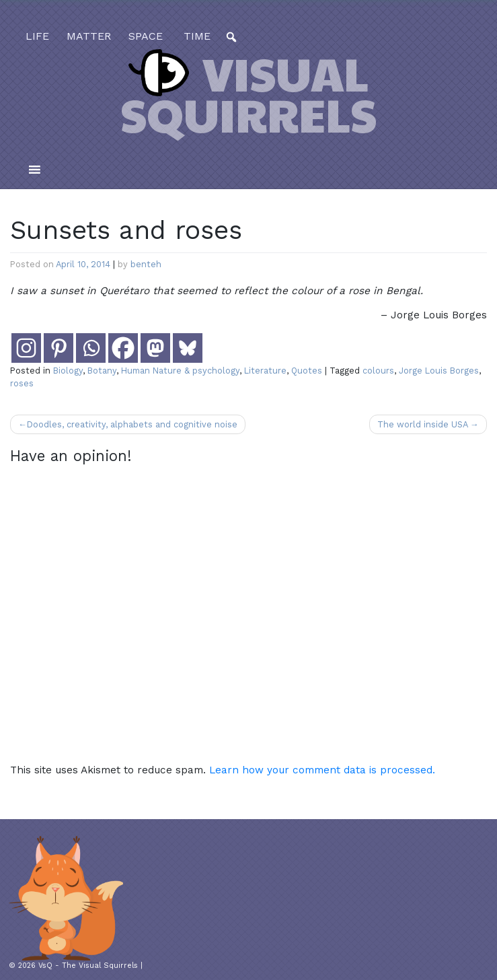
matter (89, 36)
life (37, 36)
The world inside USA (422, 424)
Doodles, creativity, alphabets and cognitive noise (132, 424)
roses (22, 383)
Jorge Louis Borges (439, 371)
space (146, 36)
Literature (265, 371)
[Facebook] (123, 348)
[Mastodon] (155, 348)
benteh (146, 264)
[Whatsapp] (91, 348)
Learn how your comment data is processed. (322, 770)
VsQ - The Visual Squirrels (88, 966)
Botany (102, 371)
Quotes (307, 371)
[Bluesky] (188, 348)
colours (378, 371)
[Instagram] (26, 348)
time (195, 36)
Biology (68, 371)
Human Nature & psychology (180, 371)
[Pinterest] (59, 348)
